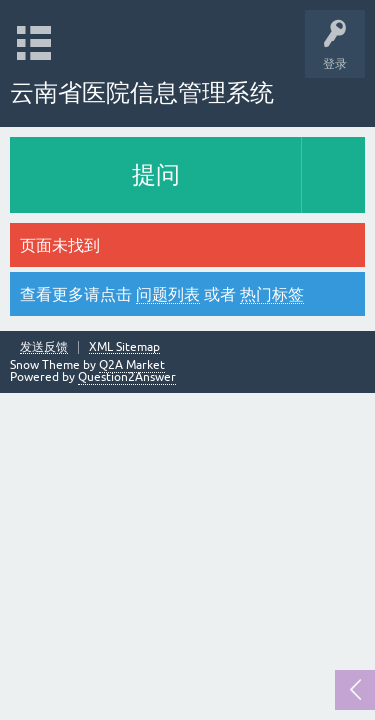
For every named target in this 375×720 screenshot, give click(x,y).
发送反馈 (44, 347)
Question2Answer (127, 377)
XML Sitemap (124, 347)
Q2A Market (132, 365)
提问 (156, 174)
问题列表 (168, 294)
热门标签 (272, 294)
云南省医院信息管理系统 (142, 92)
